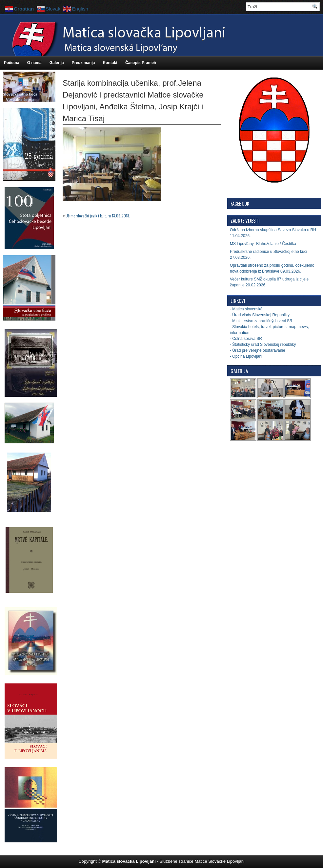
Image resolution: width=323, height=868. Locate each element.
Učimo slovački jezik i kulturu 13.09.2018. (98, 216)
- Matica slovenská (246, 309)
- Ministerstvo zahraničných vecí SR (261, 321)
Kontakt (110, 63)
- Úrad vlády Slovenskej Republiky (260, 315)
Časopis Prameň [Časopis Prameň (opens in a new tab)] (141, 63)
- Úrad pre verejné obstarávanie (258, 350)
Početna (12, 63)
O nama (34, 63)
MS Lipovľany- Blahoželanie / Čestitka (263, 244)
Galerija (57, 63)
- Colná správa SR (246, 339)
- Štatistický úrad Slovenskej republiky (263, 345)
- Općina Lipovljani (246, 356)
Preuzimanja (83, 63)
